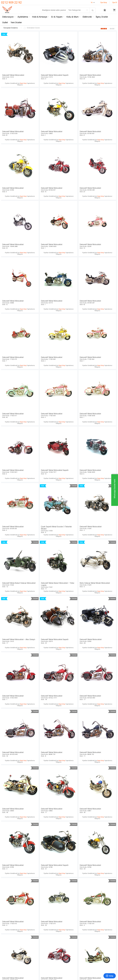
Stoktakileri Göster (32, 28)
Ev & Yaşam (57, 17)
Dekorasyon (8, 17)
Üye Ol (115, 2)
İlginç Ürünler (102, 17)
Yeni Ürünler (16, 23)
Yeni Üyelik (64, 969)
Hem (23, 969)
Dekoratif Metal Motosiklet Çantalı (44, 790)
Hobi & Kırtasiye (40, 17)
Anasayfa (64, 964)
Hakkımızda (6, 973)
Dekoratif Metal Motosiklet (74, 66)
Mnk (23, 964)
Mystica (24, 977)
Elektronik (87, 17)
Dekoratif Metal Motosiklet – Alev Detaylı (74, 404)
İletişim (4, 964)
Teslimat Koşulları (47, 964)
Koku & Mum (72, 17)
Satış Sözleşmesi (47, 973)
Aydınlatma (23, 17)
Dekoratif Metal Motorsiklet (15, 66)
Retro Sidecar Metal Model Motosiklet (44, 404)
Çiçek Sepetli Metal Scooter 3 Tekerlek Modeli (44, 356)
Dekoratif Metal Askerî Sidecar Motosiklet (103, 356)
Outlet (5, 23)
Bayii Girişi (23, 75)
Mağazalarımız (7, 969)
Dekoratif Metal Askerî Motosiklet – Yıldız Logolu (15, 404)
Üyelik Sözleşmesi (48, 969)
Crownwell (25, 973)
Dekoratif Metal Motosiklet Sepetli (44, 67)
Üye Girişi (104, 2)
